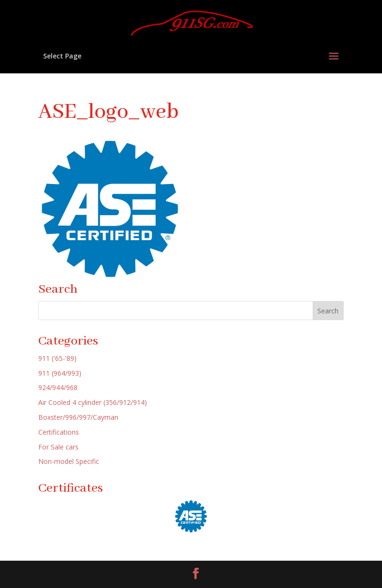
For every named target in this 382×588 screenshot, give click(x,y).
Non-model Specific (69, 461)
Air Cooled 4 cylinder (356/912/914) (93, 402)
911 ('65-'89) (57, 358)
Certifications (59, 432)
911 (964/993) (60, 373)
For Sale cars (58, 447)
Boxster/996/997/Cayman (78, 417)
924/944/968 (58, 387)
